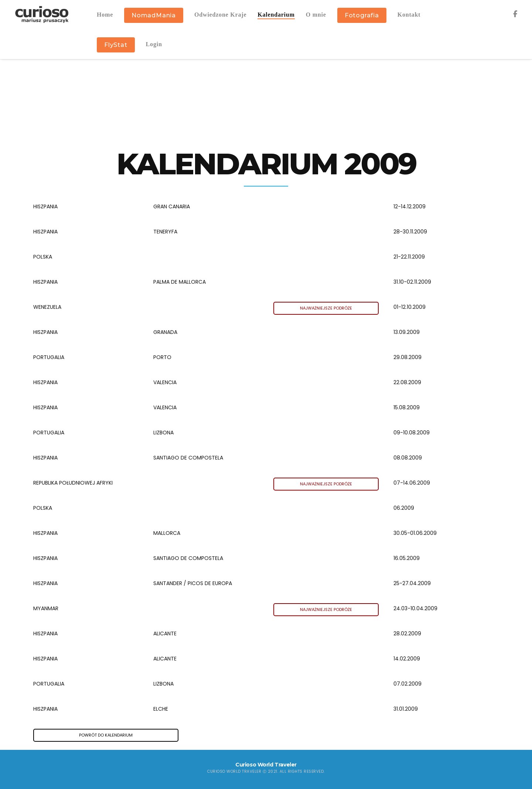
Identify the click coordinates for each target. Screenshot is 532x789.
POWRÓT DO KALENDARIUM (106, 735)
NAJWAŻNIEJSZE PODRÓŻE (326, 308)
